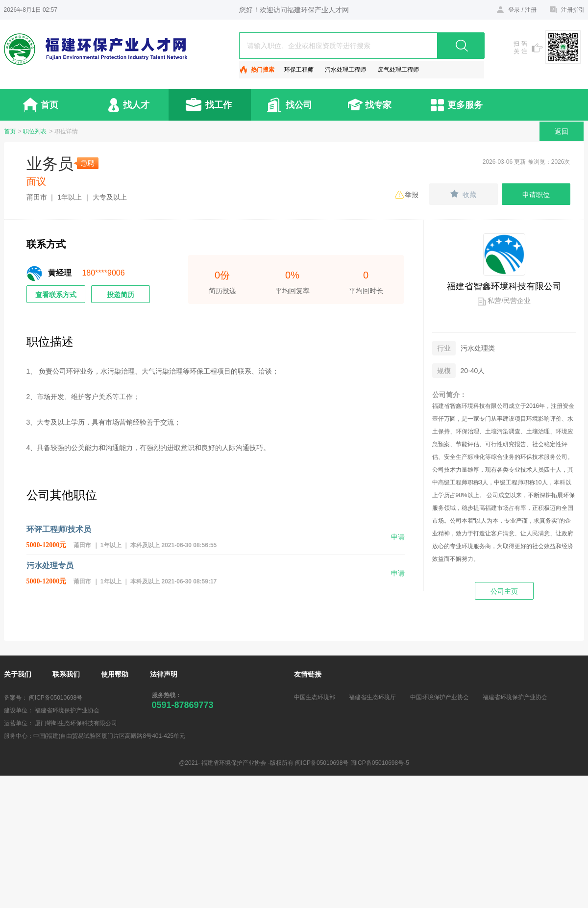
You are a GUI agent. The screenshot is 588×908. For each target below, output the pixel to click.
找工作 (219, 105)
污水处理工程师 (345, 70)
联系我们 (66, 674)
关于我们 (18, 674)
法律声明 (164, 674)
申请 (398, 537)
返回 (562, 131)
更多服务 (465, 105)
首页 (49, 105)
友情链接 (308, 674)
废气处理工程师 (398, 70)
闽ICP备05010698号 (56, 698)
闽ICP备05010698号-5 (380, 763)
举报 (412, 195)
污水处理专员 (50, 566)
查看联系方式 (56, 295)
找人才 (136, 105)
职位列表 (35, 131)
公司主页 (504, 591)
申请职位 (536, 195)
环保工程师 (299, 70)
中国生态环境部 (315, 697)
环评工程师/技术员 (59, 529)
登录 (514, 10)
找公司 (299, 105)
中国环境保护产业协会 (440, 697)
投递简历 (121, 295)
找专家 (378, 105)
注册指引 (573, 10)
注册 (531, 10)
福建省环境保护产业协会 (515, 697)
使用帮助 (115, 674)
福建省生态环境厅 (372, 697)
